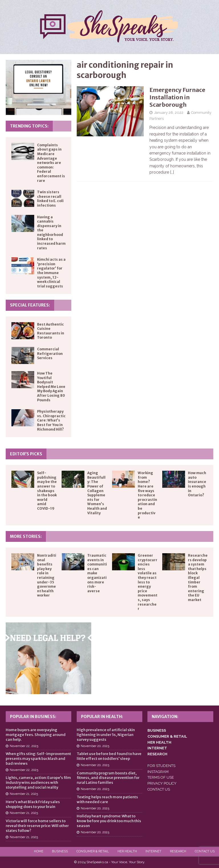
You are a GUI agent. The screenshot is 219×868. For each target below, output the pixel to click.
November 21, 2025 (24, 794)
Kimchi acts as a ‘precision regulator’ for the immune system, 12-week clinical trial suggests (51, 273)
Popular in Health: (102, 717)
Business (60, 851)
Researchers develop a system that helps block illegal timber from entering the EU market (198, 578)
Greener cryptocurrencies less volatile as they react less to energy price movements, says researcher (148, 582)
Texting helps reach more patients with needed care (107, 799)
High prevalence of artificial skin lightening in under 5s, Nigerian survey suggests (106, 735)
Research (178, 851)
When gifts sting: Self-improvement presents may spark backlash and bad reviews (38, 759)
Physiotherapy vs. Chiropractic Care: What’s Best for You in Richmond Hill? (51, 420)
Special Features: (30, 305)
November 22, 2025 (24, 746)
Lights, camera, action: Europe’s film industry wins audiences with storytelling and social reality (38, 782)
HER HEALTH (159, 742)
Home (39, 851)
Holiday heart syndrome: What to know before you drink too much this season (109, 821)
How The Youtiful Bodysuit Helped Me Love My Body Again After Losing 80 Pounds (51, 387)
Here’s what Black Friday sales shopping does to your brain (33, 804)
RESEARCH (157, 754)
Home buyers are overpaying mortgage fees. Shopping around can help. (36, 735)
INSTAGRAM (158, 772)
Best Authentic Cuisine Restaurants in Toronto (51, 331)
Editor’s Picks (26, 454)
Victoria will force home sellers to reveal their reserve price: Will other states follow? (37, 826)
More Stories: (26, 536)
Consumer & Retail (93, 851)
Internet (153, 851)
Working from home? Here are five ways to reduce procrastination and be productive (147, 495)
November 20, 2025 (95, 746)
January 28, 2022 (169, 113)
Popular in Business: (33, 717)
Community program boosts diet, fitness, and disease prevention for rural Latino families (108, 778)
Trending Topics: (29, 126)
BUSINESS (157, 730)
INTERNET (157, 748)
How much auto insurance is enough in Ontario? (197, 484)
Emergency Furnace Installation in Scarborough (177, 97)
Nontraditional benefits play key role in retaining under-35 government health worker (47, 575)
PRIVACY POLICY (162, 783)
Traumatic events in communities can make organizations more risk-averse (97, 573)
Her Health (127, 851)
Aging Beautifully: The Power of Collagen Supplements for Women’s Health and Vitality (97, 493)
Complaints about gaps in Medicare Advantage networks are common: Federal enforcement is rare (51, 163)
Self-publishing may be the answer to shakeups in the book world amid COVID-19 (47, 491)
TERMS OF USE (161, 777)
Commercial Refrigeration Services (50, 353)
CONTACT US (159, 789)
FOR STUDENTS (161, 766)
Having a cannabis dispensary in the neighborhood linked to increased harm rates (51, 233)
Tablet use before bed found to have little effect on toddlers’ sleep (109, 756)
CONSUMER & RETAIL (167, 736)
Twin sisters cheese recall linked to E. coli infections (50, 199)
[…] (172, 172)
